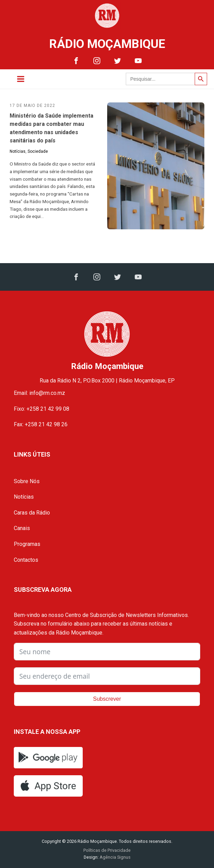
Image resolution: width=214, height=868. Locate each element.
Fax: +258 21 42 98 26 (41, 424)
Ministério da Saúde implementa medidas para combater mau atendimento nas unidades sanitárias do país (52, 128)
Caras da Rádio (32, 513)
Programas (27, 544)
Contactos (26, 560)
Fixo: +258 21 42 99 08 (42, 409)
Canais (22, 528)
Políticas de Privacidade (107, 850)
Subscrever (107, 699)
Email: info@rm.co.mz (39, 393)
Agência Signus (115, 857)
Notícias (18, 151)
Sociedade (38, 151)
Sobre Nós (27, 481)
